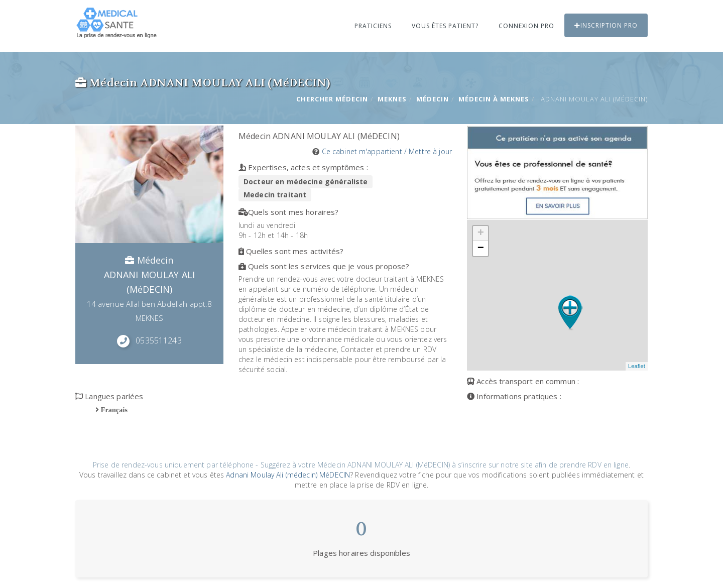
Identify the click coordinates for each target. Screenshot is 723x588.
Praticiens (373, 26)
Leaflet (637, 366)
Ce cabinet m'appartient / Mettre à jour (387, 151)
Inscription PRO (606, 25)
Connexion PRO (526, 26)
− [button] (481, 249)
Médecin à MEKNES (494, 99)
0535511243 (158, 340)
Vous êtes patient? (445, 26)
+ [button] (481, 233)
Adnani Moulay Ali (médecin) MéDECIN (288, 475)
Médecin (433, 99)
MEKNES (392, 99)
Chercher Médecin (332, 99)
